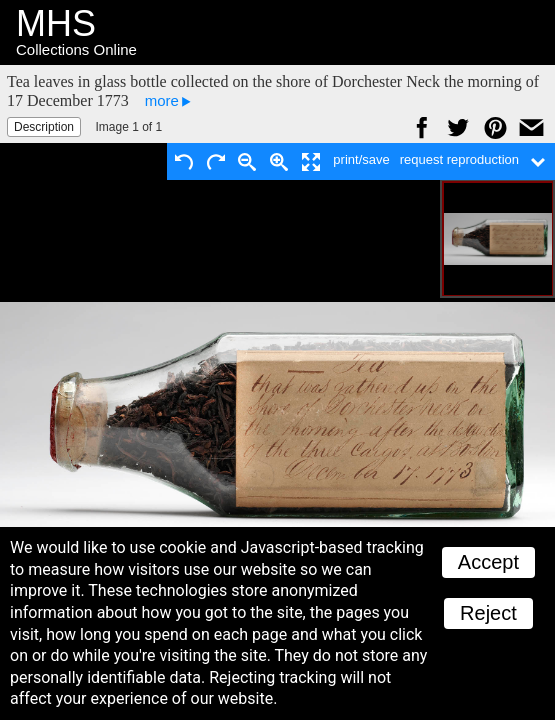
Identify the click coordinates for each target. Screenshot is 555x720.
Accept (488, 562)
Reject (488, 613)
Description (44, 127)
